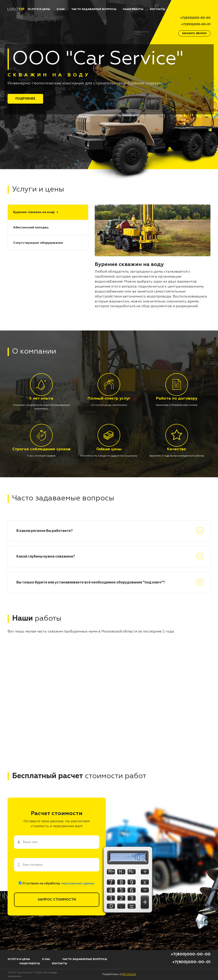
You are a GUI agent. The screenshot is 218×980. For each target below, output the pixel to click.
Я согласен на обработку (57, 883)
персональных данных (78, 884)
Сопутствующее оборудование (38, 243)
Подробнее (25, 99)
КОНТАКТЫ (157, 9)
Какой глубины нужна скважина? (46, 556)
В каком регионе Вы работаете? (45, 531)
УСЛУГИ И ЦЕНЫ (39, 9)
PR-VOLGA (129, 974)
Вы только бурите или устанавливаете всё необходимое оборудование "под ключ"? (91, 582)
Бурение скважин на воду (34, 212)
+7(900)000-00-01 (196, 24)
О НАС (61, 9)
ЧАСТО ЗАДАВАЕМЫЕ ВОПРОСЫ (94, 9)
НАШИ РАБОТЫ (133, 9)
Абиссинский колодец (31, 228)
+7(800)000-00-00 (195, 18)
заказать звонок (194, 33)
